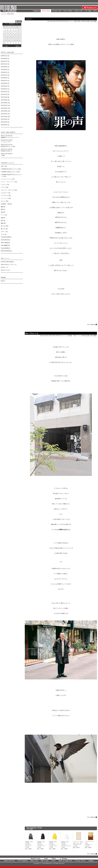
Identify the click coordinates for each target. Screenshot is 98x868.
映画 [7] (3, 209)
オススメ (71, 21)
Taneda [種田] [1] (5, 248)
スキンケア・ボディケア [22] (9, 190)
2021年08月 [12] (5, 103)
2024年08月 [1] (5, 59)
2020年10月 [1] (5, 125)
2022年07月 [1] (5, 81)
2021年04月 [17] (5, 114)
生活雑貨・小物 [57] (6, 204)
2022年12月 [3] (5, 75)
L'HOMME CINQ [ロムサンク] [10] (10, 172)
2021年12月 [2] (5, 94)
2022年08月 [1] (5, 78)
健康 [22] (3, 223)
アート (78, 336)
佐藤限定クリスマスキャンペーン (10, 137)
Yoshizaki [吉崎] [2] (6, 237)
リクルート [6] (5, 185)
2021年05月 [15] (5, 111)
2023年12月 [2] (5, 64)
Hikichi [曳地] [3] (5, 243)
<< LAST (5, 46)
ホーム (3, 14)
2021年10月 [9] (5, 97)
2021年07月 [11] (5, 105)
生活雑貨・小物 (71, 336)
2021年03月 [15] (5, 117)
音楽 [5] (3, 212)
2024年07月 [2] (5, 61)
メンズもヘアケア (6, 142)
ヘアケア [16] (4, 187)
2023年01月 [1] (5, 72)
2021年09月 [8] (5, 100)
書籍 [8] (3, 207)
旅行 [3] (3, 221)
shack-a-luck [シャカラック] (9, 265)
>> (17, 24)
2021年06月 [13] (5, 108)
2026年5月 (12, 24)
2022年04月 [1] (5, 86)
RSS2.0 (3, 281)
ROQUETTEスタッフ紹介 (8, 146)
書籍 (76, 21)
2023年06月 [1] (5, 67)
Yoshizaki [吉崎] (85, 21)
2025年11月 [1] (5, 56)
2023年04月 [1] (5, 70)
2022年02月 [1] (5, 89)
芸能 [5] (3, 218)
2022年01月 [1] (5, 92)
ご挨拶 (3, 155)
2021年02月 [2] (5, 119)
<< (7, 24)
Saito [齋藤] (93, 21)
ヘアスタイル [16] (6, 196)
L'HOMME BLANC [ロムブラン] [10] (11, 169)
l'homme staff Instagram (7, 262)
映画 (79, 21)
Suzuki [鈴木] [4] (5, 240)
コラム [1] (4, 234)
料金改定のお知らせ (6, 151)
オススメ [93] (4, 201)
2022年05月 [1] (5, 83)
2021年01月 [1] (5, 122)
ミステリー (29, 19)
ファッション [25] (6, 198)
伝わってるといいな (32, 333)
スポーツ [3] (4, 232)
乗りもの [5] (4, 229)
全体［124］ (4, 166)
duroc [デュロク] (5, 270)
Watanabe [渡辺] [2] (6, 251)
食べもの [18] (4, 226)
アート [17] (4, 215)
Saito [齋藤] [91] (5, 245)
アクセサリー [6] (5, 193)
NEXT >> (18, 46)
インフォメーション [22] (8, 179)
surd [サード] (4, 267)
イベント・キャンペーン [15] (9, 182)
